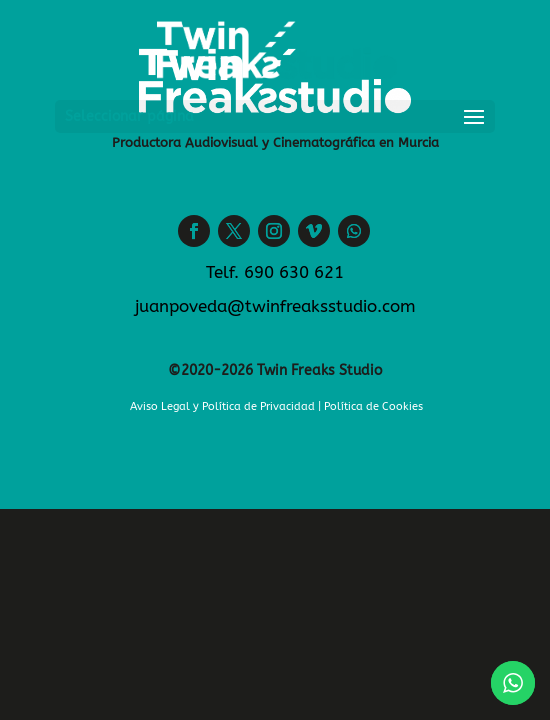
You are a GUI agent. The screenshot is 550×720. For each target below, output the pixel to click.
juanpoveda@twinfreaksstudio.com (275, 306)
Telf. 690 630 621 (275, 272)
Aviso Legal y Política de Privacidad (222, 406)
